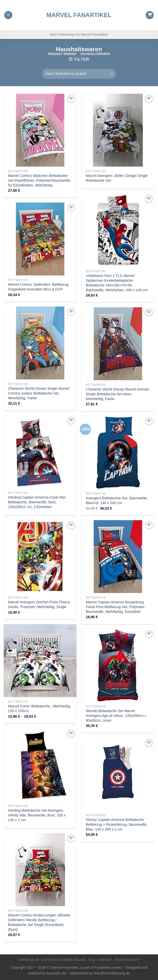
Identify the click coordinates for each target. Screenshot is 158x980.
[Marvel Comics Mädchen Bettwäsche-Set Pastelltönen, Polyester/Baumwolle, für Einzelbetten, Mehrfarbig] (40, 130)
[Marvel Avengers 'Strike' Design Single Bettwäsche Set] (118, 130)
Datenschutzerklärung (64, 960)
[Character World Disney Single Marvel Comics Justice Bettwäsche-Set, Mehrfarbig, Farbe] (40, 343)
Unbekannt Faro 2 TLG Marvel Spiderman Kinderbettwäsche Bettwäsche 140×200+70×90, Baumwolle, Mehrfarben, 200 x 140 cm (117, 283)
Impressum (29, 960)
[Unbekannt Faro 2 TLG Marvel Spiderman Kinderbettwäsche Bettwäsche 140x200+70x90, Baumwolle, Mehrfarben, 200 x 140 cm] (118, 230)
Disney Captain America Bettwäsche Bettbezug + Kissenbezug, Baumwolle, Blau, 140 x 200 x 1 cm (117, 824)
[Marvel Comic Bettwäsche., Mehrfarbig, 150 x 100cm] (40, 661)
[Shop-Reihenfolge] (79, 74)
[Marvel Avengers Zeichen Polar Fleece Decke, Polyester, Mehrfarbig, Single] (40, 557)
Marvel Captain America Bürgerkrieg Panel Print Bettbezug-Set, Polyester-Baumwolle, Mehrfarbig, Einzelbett (116, 607)
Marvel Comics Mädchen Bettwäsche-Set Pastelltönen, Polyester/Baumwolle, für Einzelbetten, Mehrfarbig (39, 180)
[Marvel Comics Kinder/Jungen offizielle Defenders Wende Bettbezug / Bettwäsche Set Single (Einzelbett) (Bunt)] (40, 870)
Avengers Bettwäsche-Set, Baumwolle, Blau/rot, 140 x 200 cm (117, 500)
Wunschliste (127, 960)
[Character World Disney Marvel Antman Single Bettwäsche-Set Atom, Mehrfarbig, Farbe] (118, 344)
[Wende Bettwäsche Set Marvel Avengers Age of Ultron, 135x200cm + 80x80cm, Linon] (118, 665)
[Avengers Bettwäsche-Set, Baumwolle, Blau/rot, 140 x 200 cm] (118, 453)
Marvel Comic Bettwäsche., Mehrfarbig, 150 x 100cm (39, 708)
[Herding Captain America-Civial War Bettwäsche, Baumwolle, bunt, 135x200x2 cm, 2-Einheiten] (40, 452)
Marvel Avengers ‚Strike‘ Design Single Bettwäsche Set (117, 178)
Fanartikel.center (108, 967)
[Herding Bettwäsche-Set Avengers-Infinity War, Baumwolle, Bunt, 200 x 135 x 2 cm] (40, 765)
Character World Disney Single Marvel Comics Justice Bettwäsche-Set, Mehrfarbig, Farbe (39, 393)
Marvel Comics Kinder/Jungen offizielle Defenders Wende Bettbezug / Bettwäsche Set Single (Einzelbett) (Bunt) (39, 922)
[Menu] (8, 15)
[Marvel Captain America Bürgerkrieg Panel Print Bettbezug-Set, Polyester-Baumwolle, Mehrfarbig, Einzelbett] (118, 557)
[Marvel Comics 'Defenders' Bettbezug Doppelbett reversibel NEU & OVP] (40, 239)
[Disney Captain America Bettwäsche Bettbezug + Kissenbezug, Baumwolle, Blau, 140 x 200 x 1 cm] (118, 774)
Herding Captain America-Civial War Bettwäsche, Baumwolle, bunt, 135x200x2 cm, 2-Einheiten (37, 502)
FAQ (92, 960)
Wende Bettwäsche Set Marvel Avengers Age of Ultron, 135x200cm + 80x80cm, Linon (116, 716)
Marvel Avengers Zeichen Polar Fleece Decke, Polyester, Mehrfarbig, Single (39, 604)
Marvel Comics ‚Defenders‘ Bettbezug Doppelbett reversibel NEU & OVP (38, 287)
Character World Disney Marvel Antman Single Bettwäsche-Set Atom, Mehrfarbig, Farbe (117, 394)
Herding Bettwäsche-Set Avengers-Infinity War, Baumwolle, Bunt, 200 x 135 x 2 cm (37, 815)
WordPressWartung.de (112, 973)
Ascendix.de (56, 973)
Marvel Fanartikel (79, 15)
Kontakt (105, 960)
